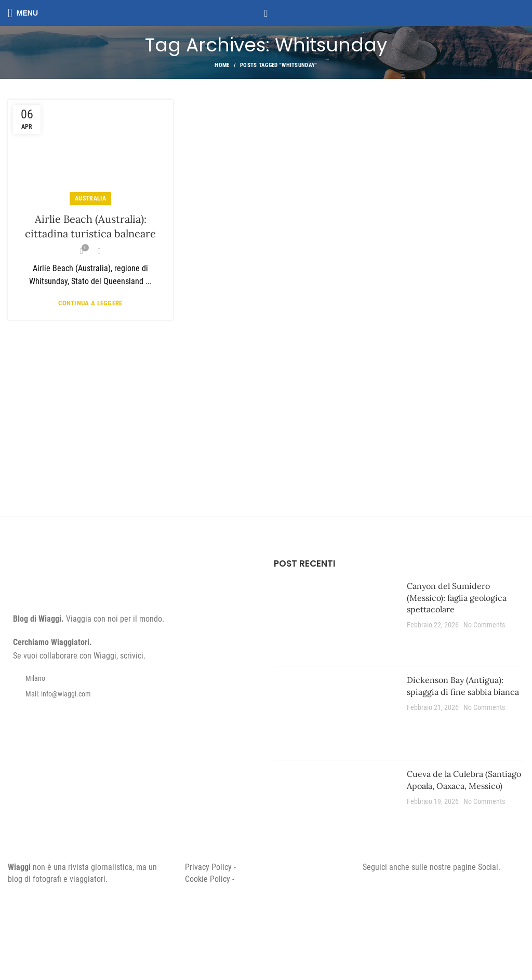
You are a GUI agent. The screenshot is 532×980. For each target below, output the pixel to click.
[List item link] (133, 694)
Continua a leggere (90, 303)
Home (222, 65)
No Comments (484, 625)
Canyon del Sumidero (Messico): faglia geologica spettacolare (457, 598)
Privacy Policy (208, 867)
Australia (90, 198)
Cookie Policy (208, 879)
